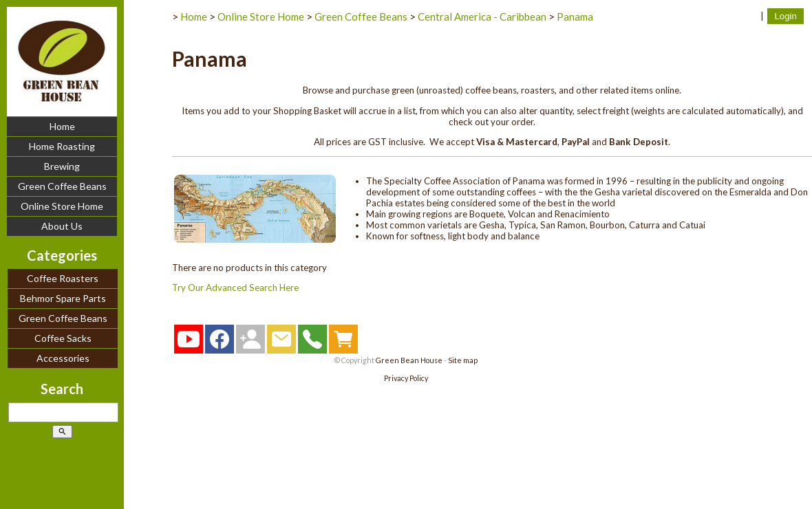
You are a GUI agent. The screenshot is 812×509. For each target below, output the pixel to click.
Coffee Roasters (63, 278)
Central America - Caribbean (482, 17)
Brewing (62, 166)
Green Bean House (409, 360)
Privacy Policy (406, 378)
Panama (575, 17)
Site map (463, 360)
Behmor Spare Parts (63, 298)
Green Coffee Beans (62, 186)
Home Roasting (62, 146)
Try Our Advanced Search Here (235, 288)
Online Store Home (62, 206)
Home (62, 126)
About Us (62, 226)
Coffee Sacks (63, 338)
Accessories (63, 358)
